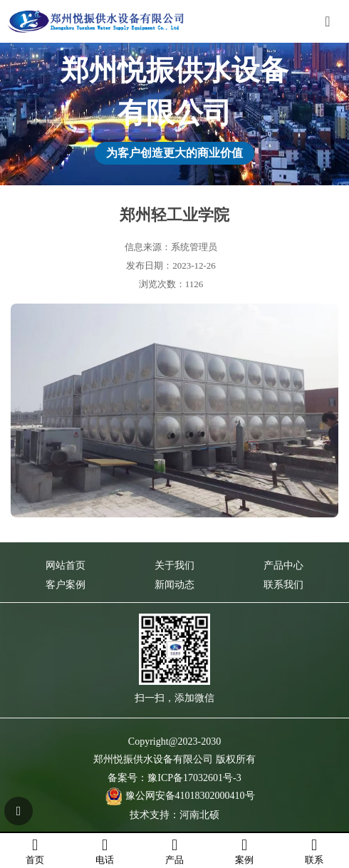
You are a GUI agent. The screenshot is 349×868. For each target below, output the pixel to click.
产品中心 (283, 565)
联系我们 (283, 585)
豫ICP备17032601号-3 (194, 778)
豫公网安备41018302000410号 (190, 796)
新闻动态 (174, 585)
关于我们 (174, 565)
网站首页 (66, 565)
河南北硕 (199, 815)
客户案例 (66, 585)
